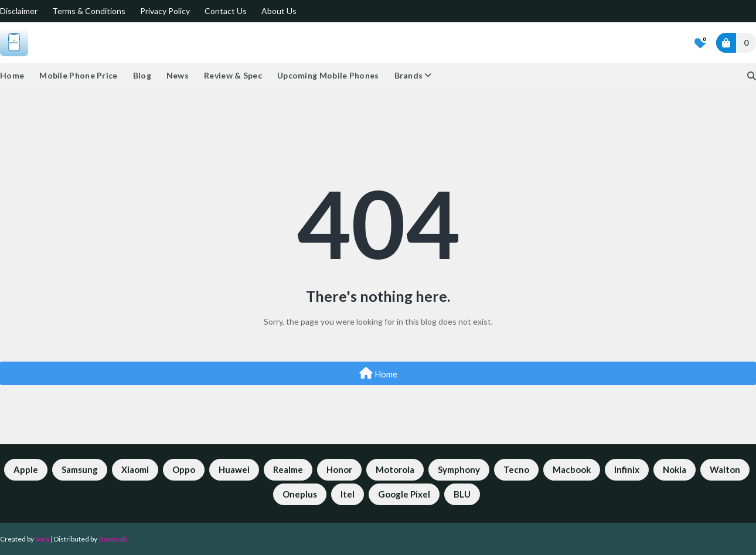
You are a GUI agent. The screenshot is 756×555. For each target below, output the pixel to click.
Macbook (572, 469)
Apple (26, 469)
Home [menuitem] (12, 75)
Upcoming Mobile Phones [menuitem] (328, 75)
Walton (725, 469)
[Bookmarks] (700, 43)
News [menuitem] (178, 75)
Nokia (675, 469)
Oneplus (300, 494)
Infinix (627, 469)
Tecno (516, 469)
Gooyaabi (113, 539)
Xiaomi (135, 469)
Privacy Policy (165, 11)
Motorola (395, 469)
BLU (462, 494)
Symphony (459, 469)
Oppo (184, 469)
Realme (288, 469)
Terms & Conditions (89, 11)
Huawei (234, 469)
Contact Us (226, 11)
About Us (279, 11)
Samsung (80, 469)
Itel (348, 494)
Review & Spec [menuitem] (233, 75)
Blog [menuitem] (142, 75)
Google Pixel (404, 494)
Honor (339, 469)
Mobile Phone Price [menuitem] (78, 75)
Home (378, 373)
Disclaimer (19, 11)
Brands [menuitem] (409, 75)
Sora (42, 539)
